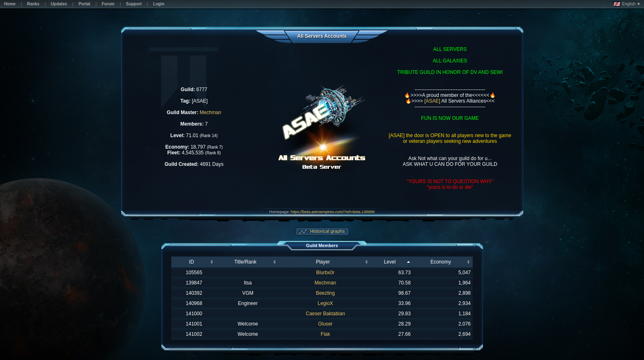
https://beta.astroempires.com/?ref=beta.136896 (333, 212)
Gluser (325, 324)
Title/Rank (246, 262)
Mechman (210, 112)
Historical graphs (327, 231)
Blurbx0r (325, 273)
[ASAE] (432, 101)
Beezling (325, 293)
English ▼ (627, 4)
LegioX (325, 303)
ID (191, 262)
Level (390, 262)
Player (323, 262)
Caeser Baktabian (325, 314)
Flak (325, 334)
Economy (441, 262)
